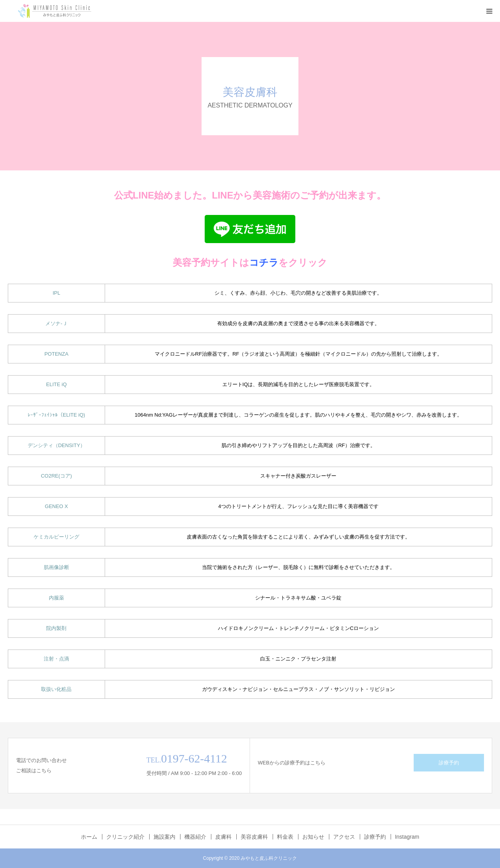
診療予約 (449, 763)
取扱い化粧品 (56, 689)
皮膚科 (223, 837)
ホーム (89, 837)
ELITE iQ (56, 384)
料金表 (285, 837)
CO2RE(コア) (56, 476)
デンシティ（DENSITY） (56, 445)
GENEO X (56, 506)
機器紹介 (195, 837)
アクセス (344, 837)
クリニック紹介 (125, 837)
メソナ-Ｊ (56, 323)
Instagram (407, 837)
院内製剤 (56, 628)
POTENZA (56, 354)
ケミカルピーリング (56, 537)
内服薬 (56, 598)
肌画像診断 (56, 567)
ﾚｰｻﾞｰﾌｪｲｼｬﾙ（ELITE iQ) (56, 415)
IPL (57, 293)
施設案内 (164, 837)
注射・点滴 (56, 659)
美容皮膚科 (254, 837)
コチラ (264, 262)
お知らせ (313, 837)
